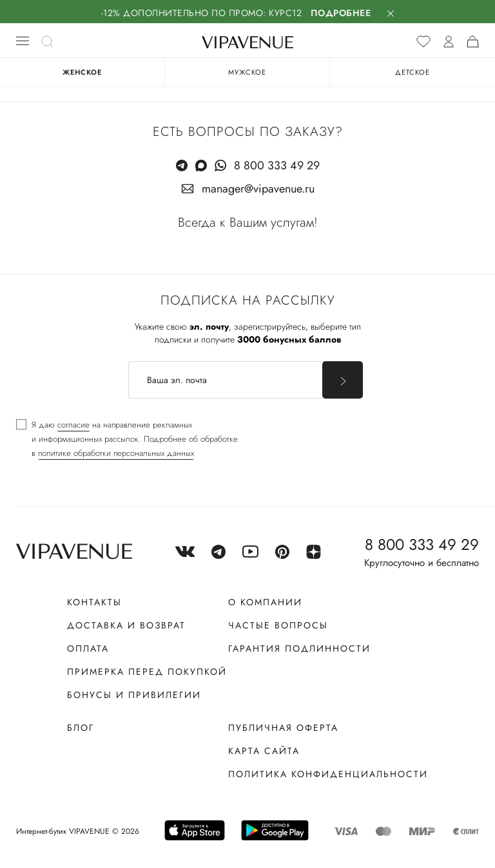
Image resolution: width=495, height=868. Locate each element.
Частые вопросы (278, 625)
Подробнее (341, 13)
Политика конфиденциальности (328, 774)
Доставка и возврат (126, 625)
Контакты (94, 602)
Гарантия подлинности (299, 648)
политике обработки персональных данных (116, 453)
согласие (73, 425)
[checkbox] (127, 439)
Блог (81, 728)
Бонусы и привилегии (134, 695)
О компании (265, 602)
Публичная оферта (283, 728)
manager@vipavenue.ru (258, 189)
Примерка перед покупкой (147, 672)
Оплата (88, 648)
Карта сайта (264, 751)
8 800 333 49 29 (277, 165)
